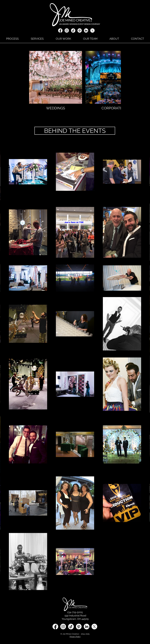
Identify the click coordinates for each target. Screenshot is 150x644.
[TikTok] (73, 30)
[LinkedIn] (86, 30)
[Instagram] (67, 30)
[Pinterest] (80, 30)
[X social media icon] (92, 30)
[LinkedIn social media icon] (87, 627)
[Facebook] (60, 30)
